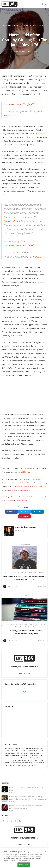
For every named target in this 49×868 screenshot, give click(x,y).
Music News (41, 26)
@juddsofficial (12, 221)
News (24, 28)
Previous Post (24, 544)
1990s (6, 624)
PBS (44, 311)
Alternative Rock (27, 627)
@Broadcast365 (24, 490)
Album (15, 573)
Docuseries (20, 624)
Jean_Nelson (10, 501)
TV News (12, 624)
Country (25, 26)
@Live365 (13, 490)
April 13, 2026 (13, 802)
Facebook (11, 512)
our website (18, 483)
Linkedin (38, 512)
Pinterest (24, 516)
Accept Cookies (24, 865)
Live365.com (24, 472)
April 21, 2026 (13, 793)
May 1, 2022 (34, 257)
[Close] (46, 851)
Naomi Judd (7, 26)
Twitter (25, 512)
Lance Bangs (30, 624)
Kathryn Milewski (29, 527)
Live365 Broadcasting (39, 487)
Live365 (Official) (24, 487)
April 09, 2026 (13, 811)
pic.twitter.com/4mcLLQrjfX (19, 245)
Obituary (32, 26)
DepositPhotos (21, 501)
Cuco (9, 573)
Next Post (25, 596)
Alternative (23, 573)
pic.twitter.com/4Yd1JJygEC (19, 104)
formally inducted (38, 134)
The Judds (17, 26)
